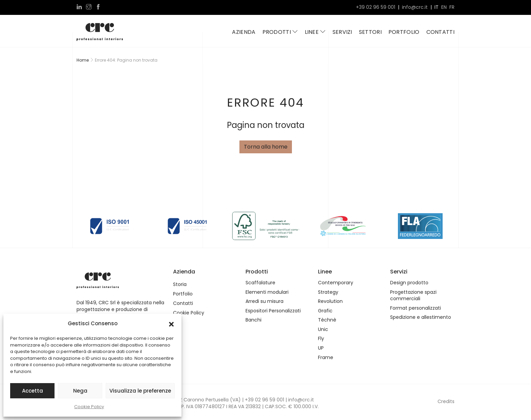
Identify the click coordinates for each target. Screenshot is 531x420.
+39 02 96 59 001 (376, 7)
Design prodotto (409, 283)
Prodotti (280, 32)
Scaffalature (260, 283)
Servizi (342, 32)
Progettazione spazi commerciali (413, 296)
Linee (315, 32)
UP (321, 348)
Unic (323, 329)
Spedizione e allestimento (421, 317)
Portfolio (404, 32)
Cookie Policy (89, 407)
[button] (171, 324)
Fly (321, 339)
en (444, 7)
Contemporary (336, 283)
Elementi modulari (267, 292)
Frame (326, 358)
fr (452, 7)
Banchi (253, 320)
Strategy (328, 292)
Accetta (33, 391)
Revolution (330, 301)
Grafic (325, 311)
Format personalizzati (416, 308)
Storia (180, 284)
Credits (446, 401)
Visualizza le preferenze (140, 391)
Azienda (244, 32)
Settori (370, 32)
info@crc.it (415, 7)
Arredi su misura (264, 301)
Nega (80, 391)
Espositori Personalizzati (273, 311)
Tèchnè (327, 320)
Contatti (440, 32)
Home (83, 60)
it (437, 7)
